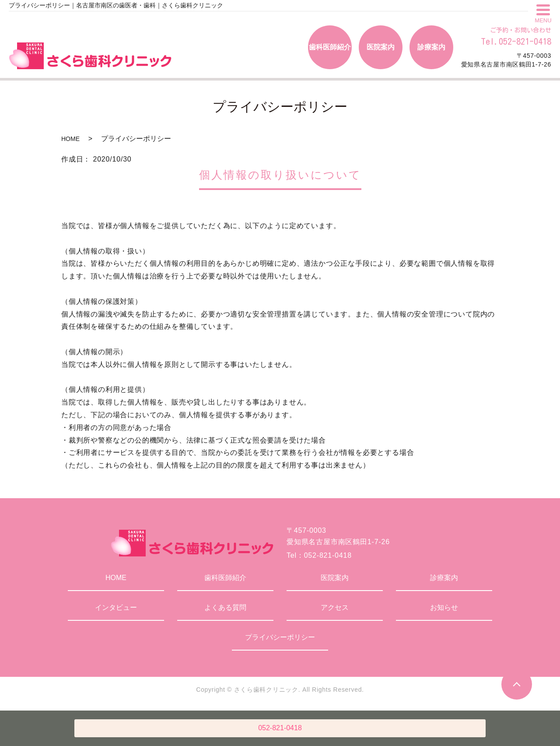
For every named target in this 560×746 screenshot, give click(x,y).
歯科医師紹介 (225, 578)
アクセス (335, 607)
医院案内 (335, 578)
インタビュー (116, 607)
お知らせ (444, 607)
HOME (70, 139)
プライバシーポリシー (280, 637)
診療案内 (444, 578)
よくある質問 (225, 607)
